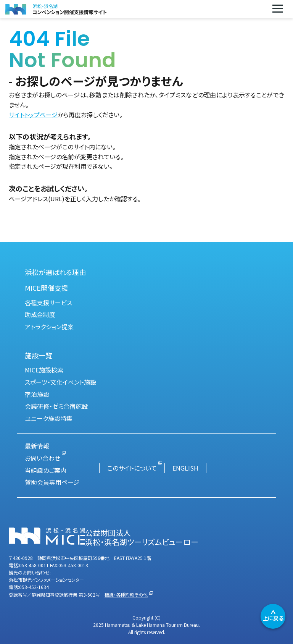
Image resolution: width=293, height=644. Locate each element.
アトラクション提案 (49, 327)
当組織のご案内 (46, 470)
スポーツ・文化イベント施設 (60, 382)
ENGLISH (185, 468)
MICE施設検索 (44, 370)
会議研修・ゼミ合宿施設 (56, 406)
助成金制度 (40, 314)
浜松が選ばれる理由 (55, 272)
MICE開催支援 (47, 288)
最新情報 (37, 446)
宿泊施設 (37, 394)
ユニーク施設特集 (49, 418)
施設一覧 (39, 355)
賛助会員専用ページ (52, 482)
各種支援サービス (48, 303)
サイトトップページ (33, 115)
